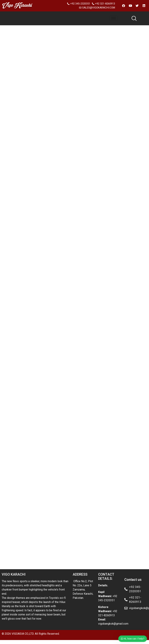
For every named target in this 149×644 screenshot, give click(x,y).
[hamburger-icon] (114, 18)
